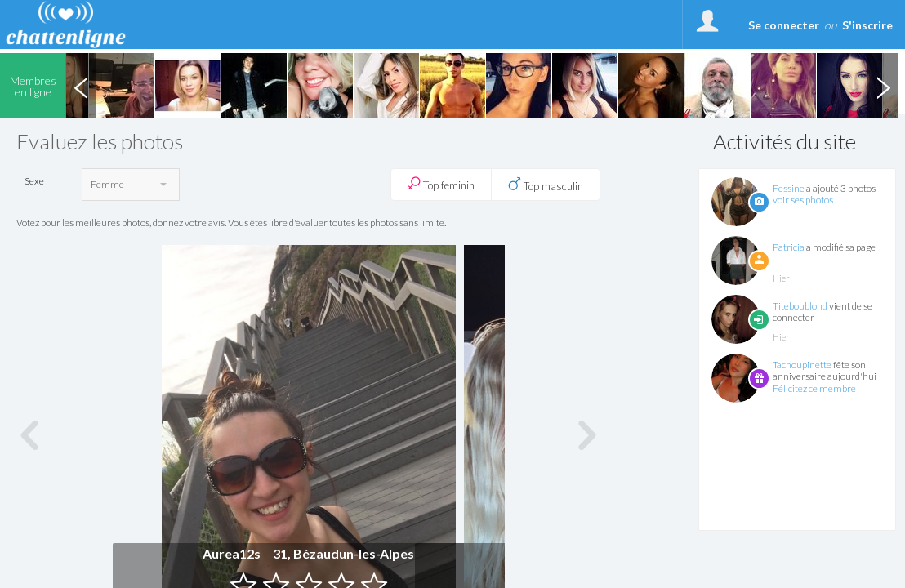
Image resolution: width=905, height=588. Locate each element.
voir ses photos (803, 200)
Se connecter (784, 25)
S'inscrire (867, 25)
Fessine (789, 188)
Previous (81, 86)
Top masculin (546, 185)
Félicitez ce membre (814, 388)
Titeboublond (800, 306)
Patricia (789, 247)
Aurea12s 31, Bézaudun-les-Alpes (308, 553)
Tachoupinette (802, 365)
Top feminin (441, 184)
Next (883, 86)
